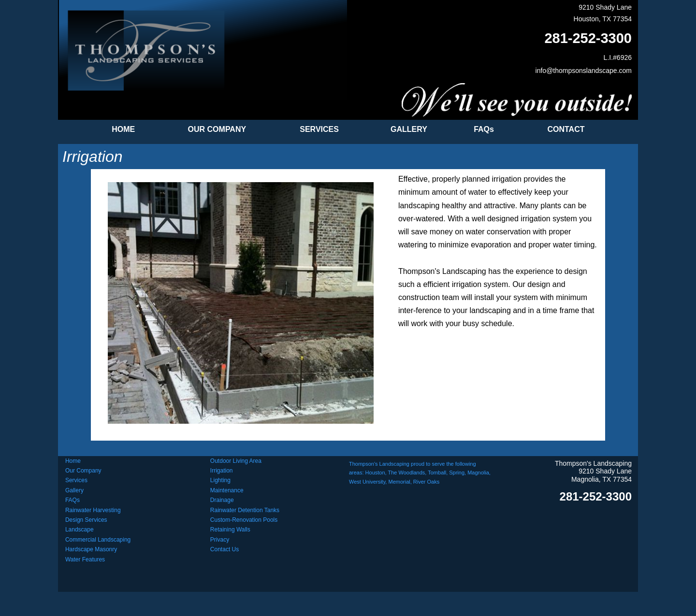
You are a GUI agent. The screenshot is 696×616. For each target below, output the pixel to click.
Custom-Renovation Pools (244, 520)
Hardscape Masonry (91, 549)
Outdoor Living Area (236, 461)
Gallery (74, 490)
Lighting (220, 480)
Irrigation (222, 471)
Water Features (85, 559)
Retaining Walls (230, 530)
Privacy (220, 540)
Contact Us (225, 549)
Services (76, 480)
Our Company (83, 471)
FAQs (72, 500)
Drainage (222, 500)
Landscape (80, 530)
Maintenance (227, 490)
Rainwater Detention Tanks (245, 510)
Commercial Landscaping (98, 540)
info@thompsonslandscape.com (584, 71)
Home (73, 461)
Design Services (86, 520)
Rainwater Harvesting (93, 510)
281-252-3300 (588, 38)
